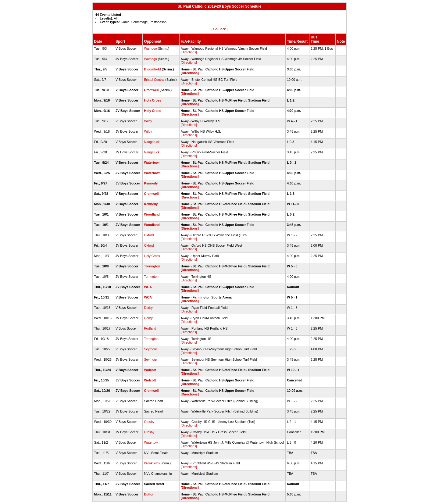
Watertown (152, 163)
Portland (150, 328)
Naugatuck (152, 142)
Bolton (149, 494)
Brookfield (151, 463)
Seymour (150, 349)
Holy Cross (152, 100)
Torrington (152, 266)
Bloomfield (152, 69)
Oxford (149, 235)
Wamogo (150, 48)
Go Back (220, 29)
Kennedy (151, 183)
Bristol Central (154, 80)
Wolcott (150, 370)
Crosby (149, 422)
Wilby (148, 121)
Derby (148, 308)
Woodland (152, 214)
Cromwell (151, 90)
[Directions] (189, 52)
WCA (148, 287)
